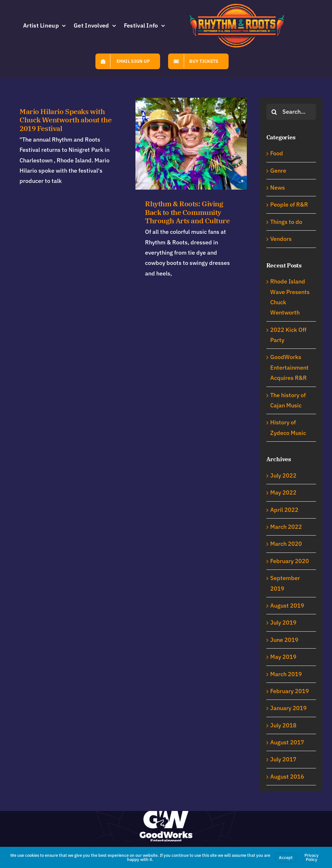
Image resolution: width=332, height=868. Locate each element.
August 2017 (287, 742)
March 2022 (286, 527)
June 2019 (284, 640)
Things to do (286, 222)
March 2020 (286, 544)
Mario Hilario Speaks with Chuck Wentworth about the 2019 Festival (65, 120)
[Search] (274, 112)
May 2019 (283, 657)
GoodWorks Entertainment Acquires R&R (289, 367)
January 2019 (288, 708)
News (278, 188)
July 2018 (283, 725)
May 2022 (283, 492)
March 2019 (286, 674)
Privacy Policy (312, 857)
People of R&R (289, 205)
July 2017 (283, 759)
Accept (286, 858)
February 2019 (290, 691)
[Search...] (291, 112)
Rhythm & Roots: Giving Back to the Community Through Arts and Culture (175, 212)
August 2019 (287, 606)
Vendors (281, 239)
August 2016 (287, 777)
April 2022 (284, 510)
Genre (278, 171)
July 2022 (283, 475)
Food (277, 153)
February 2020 (290, 561)
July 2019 (283, 622)
